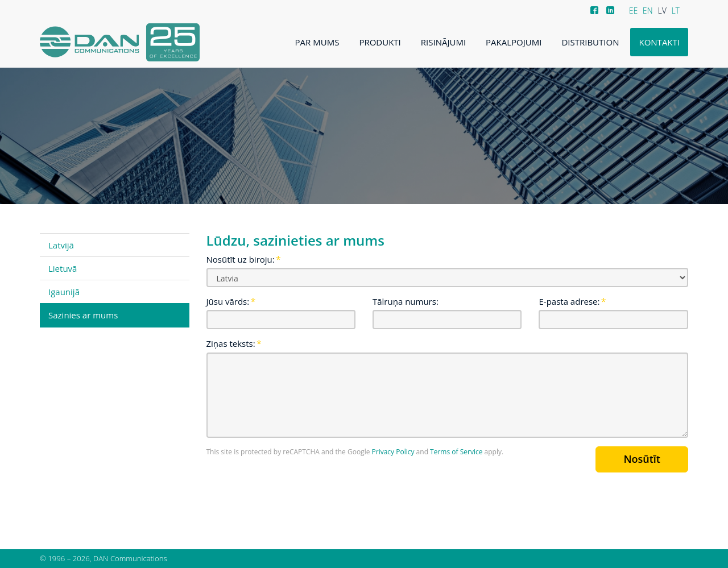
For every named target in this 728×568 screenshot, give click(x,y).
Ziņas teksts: (231, 343)
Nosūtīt (642, 459)
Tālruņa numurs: (406, 301)
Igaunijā (64, 292)
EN (648, 11)
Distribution (590, 42)
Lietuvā (63, 268)
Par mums (317, 42)
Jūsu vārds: (228, 301)
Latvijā (61, 245)
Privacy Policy (393, 452)
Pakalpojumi (514, 42)
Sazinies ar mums (83, 315)
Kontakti (659, 42)
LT (675, 11)
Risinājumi (443, 42)
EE (634, 11)
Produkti (380, 42)
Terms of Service (456, 452)
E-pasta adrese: (569, 301)
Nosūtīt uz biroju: (241, 259)
